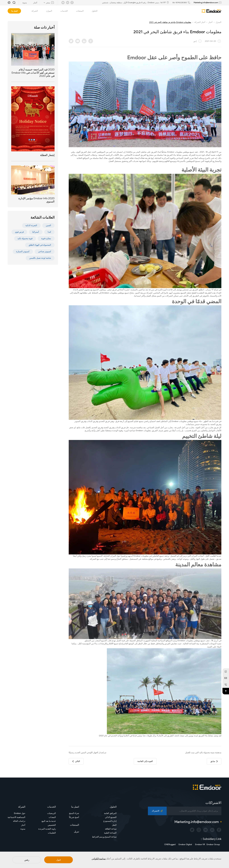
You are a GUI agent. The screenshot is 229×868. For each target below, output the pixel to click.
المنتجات (78, 11)
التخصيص (52, 825)
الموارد (47, 11)
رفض (27, 860)
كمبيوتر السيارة (23, 251)
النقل (114, 825)
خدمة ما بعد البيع (49, 821)
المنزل (219, 22)
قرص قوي (19, 232)
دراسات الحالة (19, 821)
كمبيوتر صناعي (45, 251)
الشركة (33, 11)
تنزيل (76, 832)
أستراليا (36, 232)
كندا (49, 232)
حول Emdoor (20, 813)
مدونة (23, 829)
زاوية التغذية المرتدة (47, 829)
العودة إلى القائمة (145, 761)
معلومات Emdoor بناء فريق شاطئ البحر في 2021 (170, 22)
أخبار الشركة (200, 22)
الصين (48, 225)
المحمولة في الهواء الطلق (40, 245)
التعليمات (52, 833)
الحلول (93, 11)
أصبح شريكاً (74, 817)
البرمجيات (52, 813)
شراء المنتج (74, 813)
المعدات (52, 817)
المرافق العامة (110, 813)
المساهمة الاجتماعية (16, 817)
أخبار (210, 22)
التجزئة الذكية (31, 225)
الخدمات (62, 11)
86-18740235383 (180, 2)
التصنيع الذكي (111, 817)
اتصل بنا (14, 11)
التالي (76, 761)
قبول (59, 860)
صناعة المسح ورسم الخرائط (104, 837)
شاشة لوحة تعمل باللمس (40, 258)
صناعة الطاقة (111, 829)
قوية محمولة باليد (25, 238)
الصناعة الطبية (110, 833)
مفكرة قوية (46, 238)
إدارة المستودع (110, 821)
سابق (214, 761)
